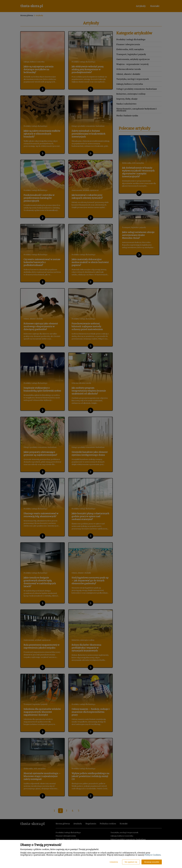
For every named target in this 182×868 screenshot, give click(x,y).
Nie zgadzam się (131, 862)
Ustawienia (114, 862)
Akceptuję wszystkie (152, 862)
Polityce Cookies (153, 855)
